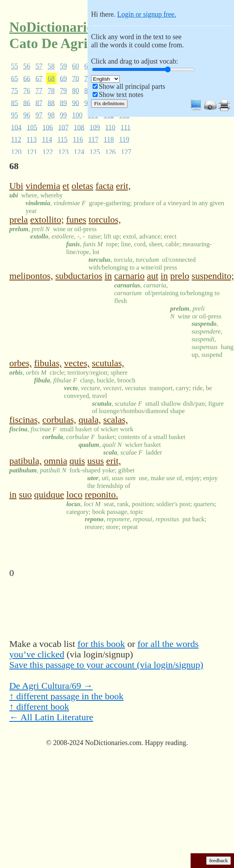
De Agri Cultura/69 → (51, 686)
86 (27, 103)
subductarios (79, 276)
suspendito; (213, 276)
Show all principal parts (132, 86)
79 (64, 91)
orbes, (21, 363)
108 (79, 127)
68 (51, 78)
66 (27, 78)
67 (39, 78)
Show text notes (121, 95)
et (66, 186)
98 (51, 115)
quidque (49, 495)
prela (19, 220)
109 (95, 127)
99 (64, 115)
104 (16, 127)
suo (25, 495)
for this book (101, 644)
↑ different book (39, 707)
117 (93, 140)
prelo (180, 276)
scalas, (116, 420)
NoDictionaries (54, 27)
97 (39, 115)
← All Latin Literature (51, 717)
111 (126, 127)
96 (27, 115)
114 (47, 140)
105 (32, 127)
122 (48, 152)
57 (39, 66)
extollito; (47, 220)
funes (76, 220)
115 (62, 140)
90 (76, 103)
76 (27, 91)
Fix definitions (109, 103)
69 (64, 78)
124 (79, 152)
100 (77, 115)
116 (78, 140)
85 (15, 103)
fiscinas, (25, 420)
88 (51, 103)
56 (27, 66)
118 (109, 140)
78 (51, 91)
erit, (123, 186)
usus (95, 461)
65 (15, 78)
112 (16, 140)
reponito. (102, 495)
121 (32, 152)
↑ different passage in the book (66, 696)
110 (110, 127)
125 (95, 152)
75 (15, 91)
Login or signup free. (146, 14)
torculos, (105, 220)
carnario (130, 276)
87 (39, 103)
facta (105, 186)
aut (152, 276)
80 (76, 91)
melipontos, (31, 276)
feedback (219, 860)
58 (51, 66)
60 (76, 66)
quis (77, 461)
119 (124, 140)
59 (64, 66)
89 (64, 103)
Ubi (16, 186)
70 (76, 78)
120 (16, 152)
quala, (90, 420)
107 (63, 127)
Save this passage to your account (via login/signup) (106, 665)
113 (31, 140)
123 (63, 152)
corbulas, (59, 420)
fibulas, (48, 363)
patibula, (25, 461)
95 (15, 115)
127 (126, 152)
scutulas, (108, 363)
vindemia (43, 186)
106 (48, 127)
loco (74, 495)
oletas (83, 186)
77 (39, 91)
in (108, 276)
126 (111, 152)
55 (15, 66)
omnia (55, 461)
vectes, (77, 363)
